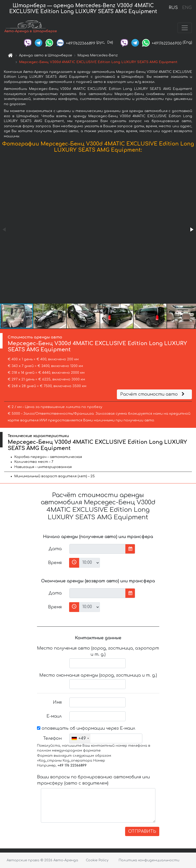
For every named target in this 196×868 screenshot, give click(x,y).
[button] (191, 229)
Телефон (52, 738)
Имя (57, 702)
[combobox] (80, 738)
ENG (187, 8)
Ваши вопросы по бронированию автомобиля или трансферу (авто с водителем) (93, 780)
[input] (97, 549)
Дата (55, 549)
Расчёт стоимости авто (153, 394)
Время (55, 563)
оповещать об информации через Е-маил (86, 728)
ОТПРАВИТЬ (142, 831)
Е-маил (54, 716)
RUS (173, 8)
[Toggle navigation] (185, 28)
